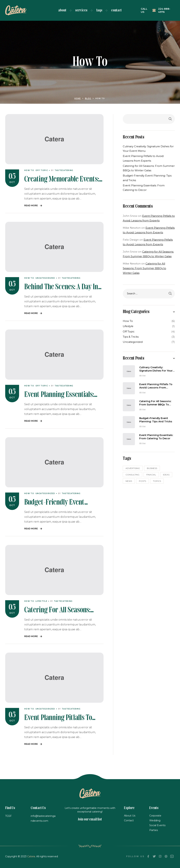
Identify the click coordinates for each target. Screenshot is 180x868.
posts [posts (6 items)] (142, 481)
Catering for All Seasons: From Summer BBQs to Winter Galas (144, 268)
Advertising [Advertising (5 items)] (133, 468)
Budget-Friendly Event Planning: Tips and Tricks (156, 420)
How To (29, 170)
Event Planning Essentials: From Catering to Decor (156, 437)
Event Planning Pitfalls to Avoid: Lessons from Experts (156, 386)
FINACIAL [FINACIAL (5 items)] (151, 475)
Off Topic (42, 170)
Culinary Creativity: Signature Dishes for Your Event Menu (156, 369)
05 (12, 177)
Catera (31, 856)
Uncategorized (45, 278)
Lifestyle (41, 601)
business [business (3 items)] (152, 468)
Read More (31, 205)
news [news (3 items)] (129, 481)
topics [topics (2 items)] (157, 481)
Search (170, 119)
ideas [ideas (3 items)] (166, 475)
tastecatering (64, 170)
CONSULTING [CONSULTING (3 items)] (132, 475)
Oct (12, 182)
